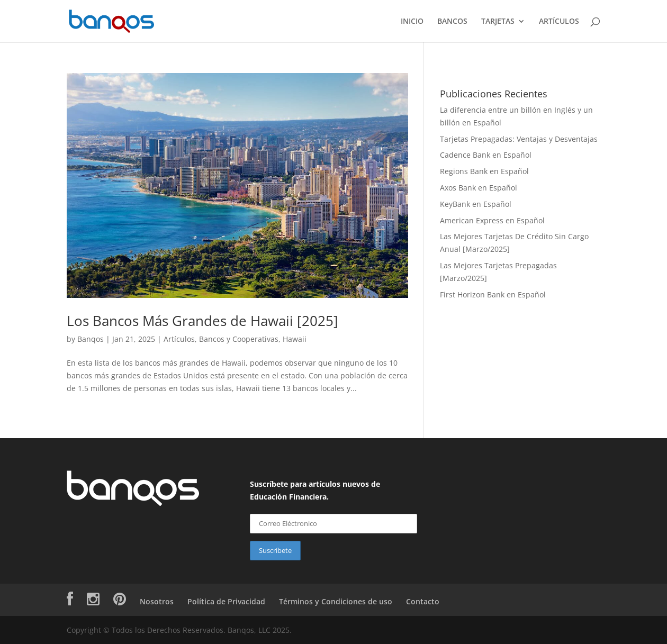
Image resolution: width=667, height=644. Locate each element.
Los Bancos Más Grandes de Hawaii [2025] (202, 321)
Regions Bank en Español (484, 171)
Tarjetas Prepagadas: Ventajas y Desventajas (519, 139)
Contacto (423, 601)
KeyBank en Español (476, 204)
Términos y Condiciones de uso (336, 601)
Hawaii (295, 339)
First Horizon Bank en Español (493, 294)
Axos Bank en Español (479, 188)
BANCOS (452, 22)
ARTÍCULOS (559, 22)
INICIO (412, 22)
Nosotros (157, 601)
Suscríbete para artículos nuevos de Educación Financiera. (315, 490)
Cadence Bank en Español (486, 155)
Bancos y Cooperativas (239, 339)
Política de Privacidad (226, 601)
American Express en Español (492, 220)
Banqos (91, 339)
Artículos (179, 339)
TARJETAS (498, 22)
